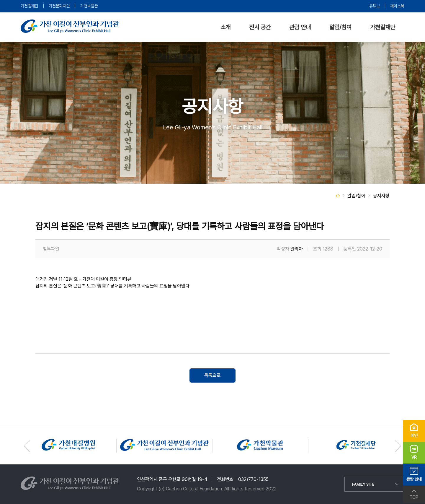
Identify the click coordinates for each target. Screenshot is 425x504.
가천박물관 (89, 6)
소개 (225, 27)
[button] (398, 446)
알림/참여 (340, 27)
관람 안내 (300, 27)
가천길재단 (30, 6)
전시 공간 (260, 27)
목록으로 (212, 375)
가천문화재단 (59, 6)
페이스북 (397, 6)
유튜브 (375, 6)
